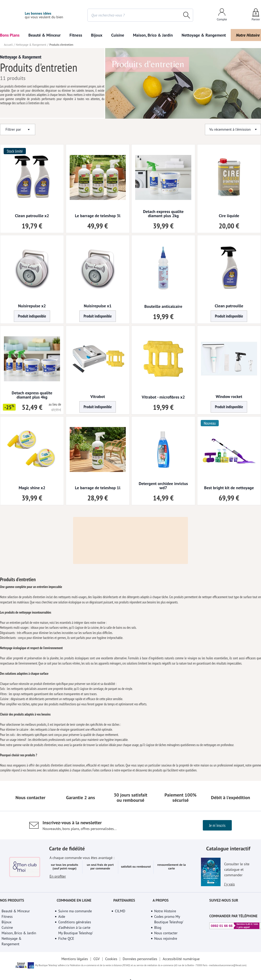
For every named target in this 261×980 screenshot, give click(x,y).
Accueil (8, 90)
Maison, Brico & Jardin (153, 35)
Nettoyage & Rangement (204, 35)
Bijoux (97, 35)
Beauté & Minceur (45, 35)
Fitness (76, 35)
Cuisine (118, 35)
